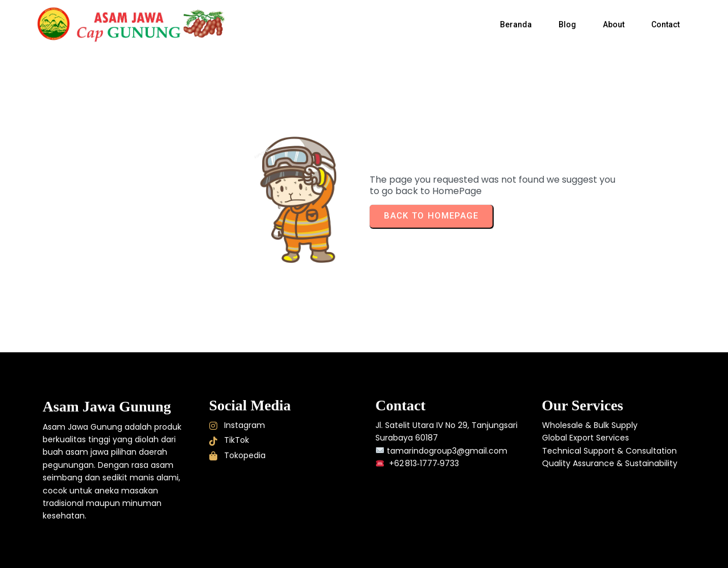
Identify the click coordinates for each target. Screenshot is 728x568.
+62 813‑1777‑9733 (423, 463)
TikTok (229, 440)
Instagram (237, 425)
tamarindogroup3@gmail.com (447, 451)
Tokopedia (237, 455)
